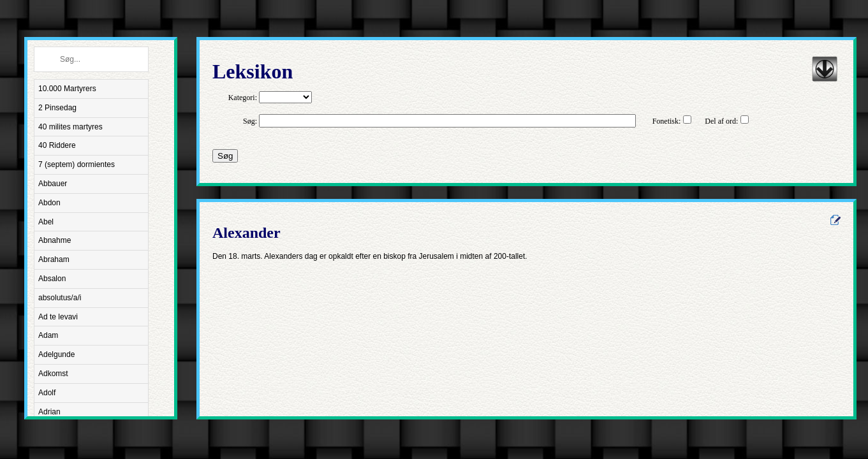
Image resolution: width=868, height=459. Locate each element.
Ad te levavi (58, 317)
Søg (225, 156)
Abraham (54, 259)
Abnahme (55, 240)
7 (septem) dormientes (77, 164)
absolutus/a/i (60, 298)
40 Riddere (57, 145)
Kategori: (243, 98)
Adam (48, 335)
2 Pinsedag (57, 108)
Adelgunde (56, 354)
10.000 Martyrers (67, 89)
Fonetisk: (667, 121)
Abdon (49, 203)
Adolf (47, 393)
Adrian (49, 412)
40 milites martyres (70, 127)
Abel (46, 222)
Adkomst (53, 374)
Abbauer (53, 184)
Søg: (250, 121)
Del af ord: (721, 121)
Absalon (52, 279)
